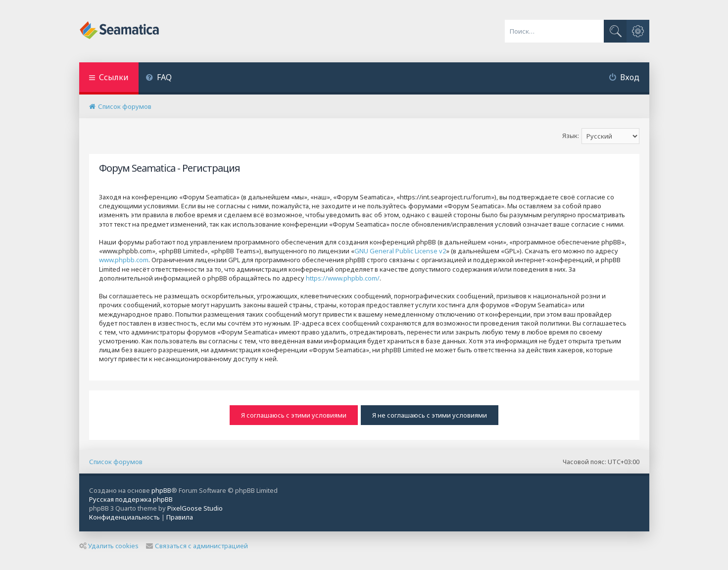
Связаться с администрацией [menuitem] (197, 546)
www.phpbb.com (124, 260)
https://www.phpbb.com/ (343, 278)
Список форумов (116, 462)
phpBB (161, 490)
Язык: (571, 136)
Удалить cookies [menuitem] (109, 546)
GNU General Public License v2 (400, 251)
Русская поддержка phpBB (131, 499)
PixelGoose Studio (195, 508)
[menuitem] (159, 78)
